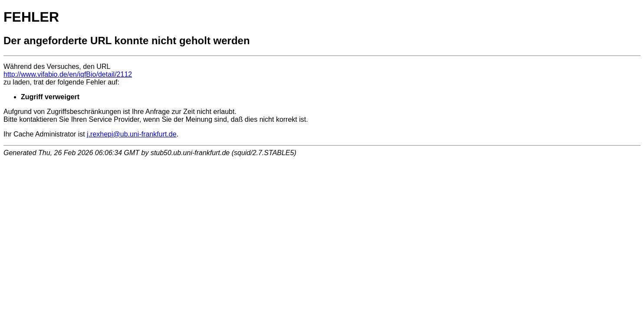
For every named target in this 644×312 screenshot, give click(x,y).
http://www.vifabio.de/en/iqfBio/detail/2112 (68, 74)
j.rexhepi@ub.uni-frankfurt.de (132, 134)
